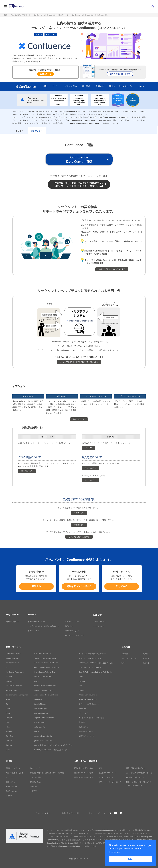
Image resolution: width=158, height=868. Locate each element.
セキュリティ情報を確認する (79, 537)
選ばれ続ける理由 (12, 622)
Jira (7, 668)
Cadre (81, 677)
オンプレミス (37, 131)
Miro (80, 686)
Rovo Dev (9, 736)
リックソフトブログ (72, 622)
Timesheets (38, 699)
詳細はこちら (79, 513)
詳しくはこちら (79, 419)
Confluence (10, 681)
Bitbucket (9, 731)
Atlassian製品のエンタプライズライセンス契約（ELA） (53, 745)
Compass (9, 741)
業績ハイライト (11, 782)
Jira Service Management (15, 672)
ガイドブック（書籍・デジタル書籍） (92, 718)
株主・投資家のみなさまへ (15, 773)
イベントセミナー (99, 626)
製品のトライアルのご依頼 (84, 777)
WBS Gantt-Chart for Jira (42, 654)
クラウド (19, 131)
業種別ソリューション (87, 736)
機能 (45, 86)
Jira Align (9, 677)
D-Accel (36, 681)
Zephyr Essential (39, 727)
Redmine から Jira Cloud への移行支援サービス (51, 750)
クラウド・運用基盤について (89, 704)
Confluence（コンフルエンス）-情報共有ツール (51, 15)
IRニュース (10, 777)
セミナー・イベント (106, 777)
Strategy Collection (12, 663)
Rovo (8, 704)
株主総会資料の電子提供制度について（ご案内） (48, 773)
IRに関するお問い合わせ (135, 777)
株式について (35, 768)
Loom (8, 709)
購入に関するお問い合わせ (136, 768)
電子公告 (33, 787)
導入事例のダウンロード (107, 773)
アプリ (56, 86)
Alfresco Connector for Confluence (46, 695)
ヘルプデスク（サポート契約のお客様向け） (44, 626)
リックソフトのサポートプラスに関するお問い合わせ (79, 362)
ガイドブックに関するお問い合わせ (139, 773)
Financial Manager (40, 709)
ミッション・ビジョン (129, 658)
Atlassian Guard (11, 690)
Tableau (82, 690)
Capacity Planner (40, 704)
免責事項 (33, 791)
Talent (8, 727)
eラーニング (83, 713)
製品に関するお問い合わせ (84, 768)
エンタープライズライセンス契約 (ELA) (79, 184)
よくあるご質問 (36, 777)
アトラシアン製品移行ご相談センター (92, 654)
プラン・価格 (70, 86)
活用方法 (100, 86)
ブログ (141, 86)
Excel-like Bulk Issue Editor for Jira (46, 663)
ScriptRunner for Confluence (44, 718)
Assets (8, 699)
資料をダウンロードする (120, 74)
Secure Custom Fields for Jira (44, 672)
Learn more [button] (115, 852)
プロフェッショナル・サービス (90, 668)
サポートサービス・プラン (37, 622)
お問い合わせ (46, 74)
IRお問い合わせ (36, 782)
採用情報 (146, 663)
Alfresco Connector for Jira (43, 690)
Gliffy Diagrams (39, 722)
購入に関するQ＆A (72, 631)
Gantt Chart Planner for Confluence (46, 668)
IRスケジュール (11, 791)
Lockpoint (37, 731)
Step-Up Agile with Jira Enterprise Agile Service (95, 672)
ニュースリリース (99, 622)
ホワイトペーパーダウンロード (110, 782)
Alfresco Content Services (88, 695)
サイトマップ (94, 813)
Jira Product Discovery (14, 686)
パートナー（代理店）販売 (75, 635)
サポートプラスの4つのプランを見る (112, 269)
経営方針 (9, 796)
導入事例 (86, 86)
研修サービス (84, 709)
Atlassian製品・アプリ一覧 (21, 15)
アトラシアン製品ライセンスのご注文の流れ (100, 463)
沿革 (123, 663)
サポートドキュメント (36, 631)
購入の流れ (69, 626)
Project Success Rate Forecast (45, 686)
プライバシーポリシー (43, 813)
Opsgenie (9, 718)
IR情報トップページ (13, 768)
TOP (6, 15)
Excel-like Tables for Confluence (45, 658)
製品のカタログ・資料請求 (84, 773)
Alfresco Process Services (88, 699)
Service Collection (12, 658)
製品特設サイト (84, 727)
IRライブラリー (11, 787)
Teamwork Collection (13, 654)
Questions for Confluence (43, 741)
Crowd (8, 750)
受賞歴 (145, 654)
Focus (8, 722)
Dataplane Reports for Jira (43, 736)
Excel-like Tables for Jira (42, 677)
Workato (82, 681)
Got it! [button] (130, 859)
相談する (36, 586)
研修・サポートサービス (121, 86)
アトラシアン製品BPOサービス (90, 658)
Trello (8, 713)
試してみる (122, 586)
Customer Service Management (17, 695)
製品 (100, 768)
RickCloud (89, 448)
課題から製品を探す (86, 731)
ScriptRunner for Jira (41, 713)
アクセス (146, 658)
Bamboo (9, 745)
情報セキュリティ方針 (70, 813)
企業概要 (125, 654)
